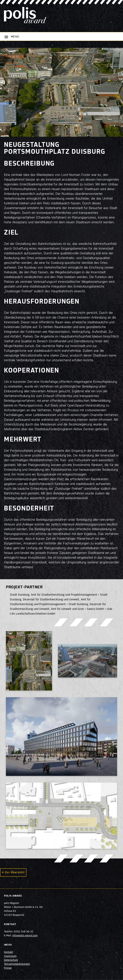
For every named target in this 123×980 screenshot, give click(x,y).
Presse (8, 968)
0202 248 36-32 (24, 932)
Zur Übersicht (15, 872)
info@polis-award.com (25, 936)
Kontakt (8, 952)
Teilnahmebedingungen (17, 964)
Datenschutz (11, 960)
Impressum (10, 956)
